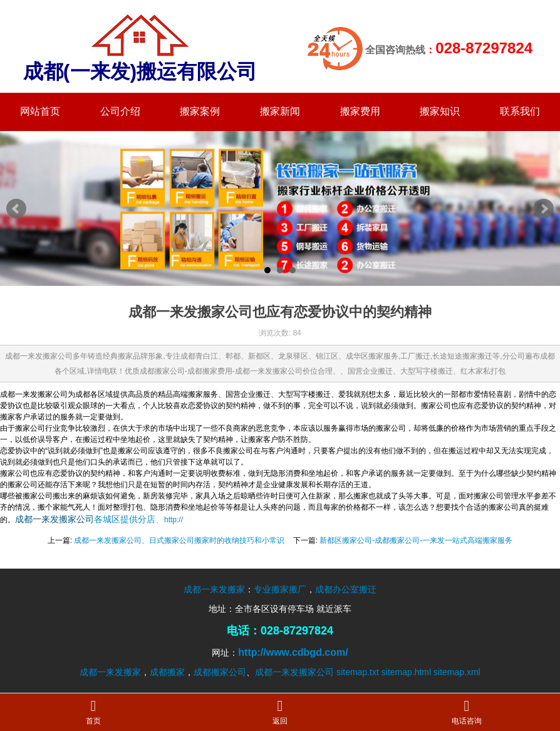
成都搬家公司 (220, 672)
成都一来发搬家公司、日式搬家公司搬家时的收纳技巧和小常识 (179, 540)
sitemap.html (406, 672)
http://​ (174, 520)
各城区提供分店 (125, 519)
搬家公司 (76, 519)
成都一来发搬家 (214, 589)
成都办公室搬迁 (346, 589)
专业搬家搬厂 (280, 589)
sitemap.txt (358, 672)
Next (544, 209)
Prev (16, 209)
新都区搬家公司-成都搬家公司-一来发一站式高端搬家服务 (416, 540)
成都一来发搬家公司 (294, 672)
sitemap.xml (457, 672)
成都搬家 (167, 672)
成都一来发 (37, 519)
